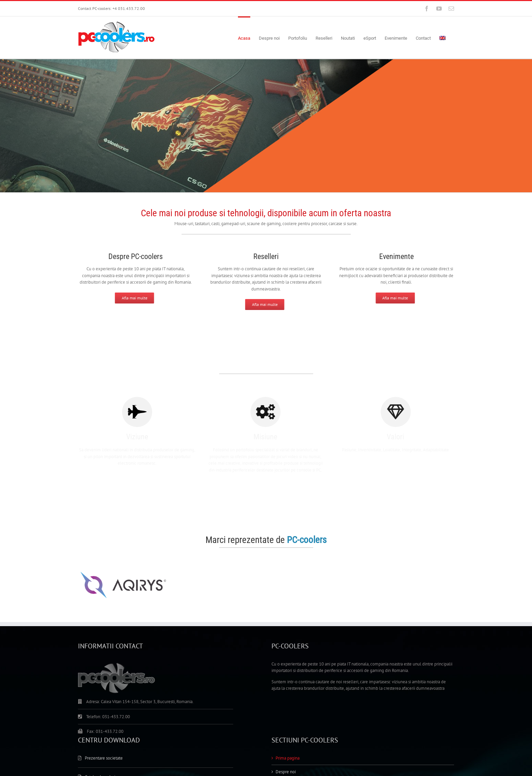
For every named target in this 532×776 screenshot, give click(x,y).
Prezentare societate (104, 758)
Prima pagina (288, 758)
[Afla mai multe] (130, 298)
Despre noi (286, 772)
